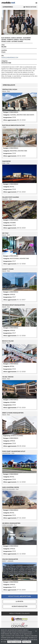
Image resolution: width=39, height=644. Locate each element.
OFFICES (13, 295)
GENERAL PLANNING (17, 436)
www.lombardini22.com (10, 58)
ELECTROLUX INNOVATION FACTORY (14, 125)
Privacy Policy (27, 642)
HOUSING (13, 223)
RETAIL (12, 187)
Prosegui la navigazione (14, 642)
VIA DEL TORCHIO (8, 377)
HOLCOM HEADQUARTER (10, 559)
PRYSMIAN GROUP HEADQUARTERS (14, 305)
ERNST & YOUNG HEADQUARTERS (13, 413)
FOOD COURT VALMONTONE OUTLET (14, 451)
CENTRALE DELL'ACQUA (10, 90)
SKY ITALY (5, 233)
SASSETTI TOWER (8, 269)
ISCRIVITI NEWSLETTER (20, 606)
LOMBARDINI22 (14, 112)
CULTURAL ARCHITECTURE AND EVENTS (22, 115)
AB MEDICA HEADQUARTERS (11, 523)
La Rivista (20, 601)
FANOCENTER (6, 161)
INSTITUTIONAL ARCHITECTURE (19, 259)
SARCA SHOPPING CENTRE (11, 487)
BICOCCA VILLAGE (8, 341)
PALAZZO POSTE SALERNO (11, 197)
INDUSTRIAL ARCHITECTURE (19, 151)
